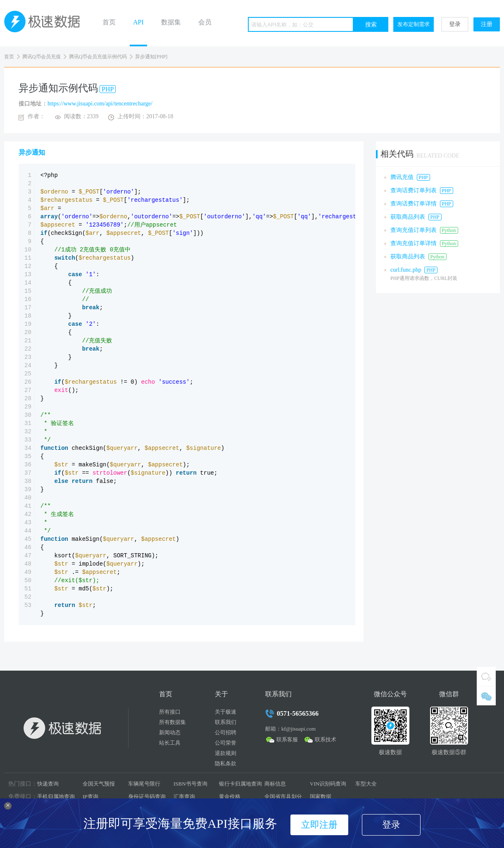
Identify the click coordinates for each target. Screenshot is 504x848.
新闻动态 (170, 732)
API (138, 22)
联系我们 (226, 722)
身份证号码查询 (147, 797)
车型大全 (366, 784)
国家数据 (321, 797)
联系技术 (326, 739)
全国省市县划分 (283, 797)
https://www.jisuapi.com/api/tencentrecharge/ (100, 104)
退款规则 (226, 753)
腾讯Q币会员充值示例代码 (98, 57)
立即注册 (319, 825)
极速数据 (45, 23)
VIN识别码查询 (328, 784)
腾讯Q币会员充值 (42, 57)
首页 (109, 22)
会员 (205, 22)
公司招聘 (226, 732)
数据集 (171, 22)
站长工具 (170, 743)
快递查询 (48, 784)
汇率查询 (184, 797)
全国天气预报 (99, 784)
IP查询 (90, 797)
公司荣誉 (226, 743)
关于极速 (226, 712)
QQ (486, 676)
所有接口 (170, 712)
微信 (486, 696)
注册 (487, 24)
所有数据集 (172, 722)
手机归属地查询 (56, 797)
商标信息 (275, 784)
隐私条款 (226, 763)
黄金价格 (230, 797)
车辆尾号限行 (144, 784)
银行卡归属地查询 (240, 784)
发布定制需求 (414, 24)
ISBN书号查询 (190, 784)
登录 (455, 24)
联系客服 (287, 739)
